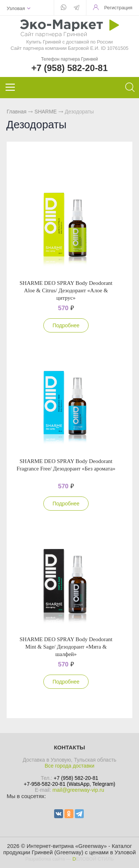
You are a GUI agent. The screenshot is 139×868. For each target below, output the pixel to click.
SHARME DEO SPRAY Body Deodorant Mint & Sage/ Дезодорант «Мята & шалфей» (66, 647)
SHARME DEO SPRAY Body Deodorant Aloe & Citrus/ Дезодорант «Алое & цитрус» (66, 290)
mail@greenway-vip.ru (78, 790)
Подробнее (66, 325)
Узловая (16, 8)
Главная (16, 112)
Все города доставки (69, 766)
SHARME (46, 112)
